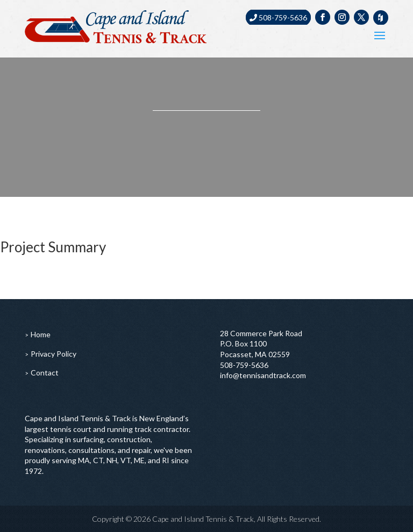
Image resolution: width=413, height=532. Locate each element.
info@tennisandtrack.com (263, 375)
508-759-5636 (278, 17)
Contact (45, 373)
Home (41, 334)
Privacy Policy (54, 354)
